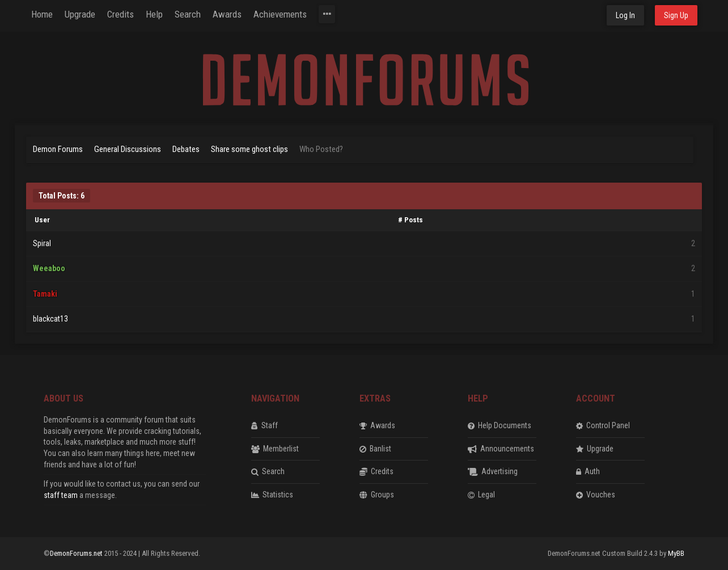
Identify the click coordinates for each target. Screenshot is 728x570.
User (42, 220)
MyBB (676, 553)
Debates (186, 149)
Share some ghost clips (249, 149)
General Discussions (128, 149)
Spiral (42, 243)
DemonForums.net (77, 553)
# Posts (410, 220)
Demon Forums (58, 149)
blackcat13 (50, 319)
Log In (625, 15)
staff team (61, 495)
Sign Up (676, 15)
